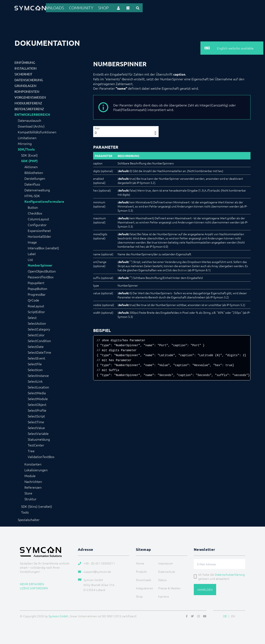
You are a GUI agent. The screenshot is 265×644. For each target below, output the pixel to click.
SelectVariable (38, 433)
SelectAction (37, 323)
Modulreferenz (28, 102)
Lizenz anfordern (34, 587)
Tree (31, 450)
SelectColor (36, 334)
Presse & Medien (169, 587)
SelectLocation (38, 386)
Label (32, 253)
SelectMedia (37, 392)
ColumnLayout (38, 218)
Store (28, 492)
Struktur (30, 498)
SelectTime (36, 421)
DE (225, 615)
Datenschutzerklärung (230, 574)
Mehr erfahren (32, 583)
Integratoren (148, 7)
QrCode (33, 299)
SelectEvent (36, 357)
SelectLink (35, 381)
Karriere (164, 596)
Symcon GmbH (58, 615)
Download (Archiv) (31, 125)
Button (33, 207)
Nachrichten (33, 481)
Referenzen (124, 7)
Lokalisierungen (36, 469)
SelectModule (38, 398)
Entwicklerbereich (32, 114)
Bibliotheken (34, 172)
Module (30, 475)
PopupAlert (36, 282)
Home (88, 7)
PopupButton (37, 288)
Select (32, 317)
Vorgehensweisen (30, 96)
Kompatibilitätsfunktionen (37, 131)
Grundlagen (25, 85)
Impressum (166, 563)
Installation (26, 68)
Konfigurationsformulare (44, 201)
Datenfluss (32, 183)
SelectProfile (37, 410)
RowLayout (36, 305)
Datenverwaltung (37, 189)
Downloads (173, 7)
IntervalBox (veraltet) (43, 247)
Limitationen (27, 137)
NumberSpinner (40, 265)
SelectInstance (38, 375)
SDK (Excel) (29, 154)
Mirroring (25, 143)
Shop (213, 7)
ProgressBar (37, 294)
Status (162, 579)
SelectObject (37, 404)
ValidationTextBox (41, 456)
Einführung (25, 62)
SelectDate (36, 346)
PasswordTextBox (41, 276)
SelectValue (36, 427)
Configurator (37, 224)
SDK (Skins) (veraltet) (37, 506)
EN (233, 615)
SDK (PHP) (29, 160)
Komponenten (27, 91)
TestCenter (36, 444)
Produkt (104, 7)
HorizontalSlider (39, 236)
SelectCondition (39, 340)
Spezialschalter (29, 519)
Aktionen (31, 166)
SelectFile (35, 363)
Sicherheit (23, 73)
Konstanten (33, 463)
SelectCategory (39, 328)
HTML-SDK (32, 195)
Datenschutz (167, 571)
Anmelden (205, 589)
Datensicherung (29, 79)
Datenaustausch (30, 120)
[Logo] (30, 7)
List (30, 259)
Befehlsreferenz (29, 108)
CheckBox (35, 212)
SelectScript (36, 415)
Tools (25, 511)
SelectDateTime (39, 352)
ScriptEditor (36, 311)
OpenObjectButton (42, 270)
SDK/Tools (26, 149)
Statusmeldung (39, 439)
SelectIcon (35, 369)
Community (196, 7)
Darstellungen (35, 178)
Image (32, 241)
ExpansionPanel (39, 230)
